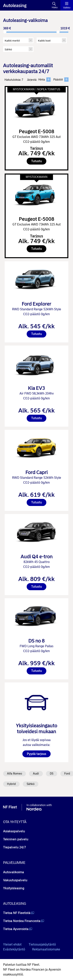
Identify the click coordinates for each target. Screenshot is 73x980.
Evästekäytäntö (14, 949)
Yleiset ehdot (12, 944)
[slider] (5, 32)
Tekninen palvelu (16, 839)
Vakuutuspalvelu (15, 880)
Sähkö (31, 784)
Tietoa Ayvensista (16, 929)
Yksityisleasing (14, 888)
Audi (36, 774)
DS (52, 774)
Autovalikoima (14, 872)
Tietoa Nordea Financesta (22, 921)
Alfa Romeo (15, 774)
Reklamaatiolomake (46, 949)
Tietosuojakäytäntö (42, 944)
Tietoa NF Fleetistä (17, 913)
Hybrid (11, 784)
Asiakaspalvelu (14, 831)
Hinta (44, 80)
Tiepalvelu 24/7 (15, 847)
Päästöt (61, 80)
